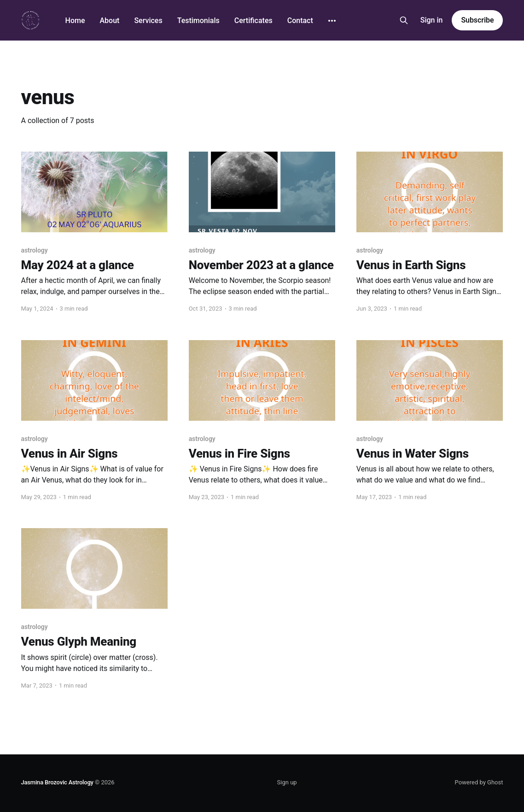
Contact (300, 21)
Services (148, 21)
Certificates (253, 21)
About (109, 21)
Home (75, 21)
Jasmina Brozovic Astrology (57, 782)
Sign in (432, 20)
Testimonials (198, 21)
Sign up (287, 782)
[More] (332, 21)
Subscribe (477, 20)
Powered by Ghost (479, 782)
